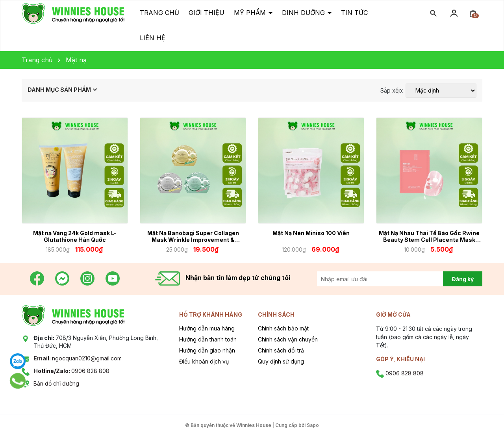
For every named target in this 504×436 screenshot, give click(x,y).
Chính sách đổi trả (281, 350)
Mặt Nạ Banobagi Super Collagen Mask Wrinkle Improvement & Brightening (193, 236)
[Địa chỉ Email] (389, 279)
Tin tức (354, 13)
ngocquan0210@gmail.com (78, 358)
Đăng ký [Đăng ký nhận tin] (463, 279)
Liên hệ (153, 38)
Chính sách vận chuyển (288, 339)
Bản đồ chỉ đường (56, 383)
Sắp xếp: (392, 91)
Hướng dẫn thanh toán (208, 339)
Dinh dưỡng (304, 13)
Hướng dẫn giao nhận (207, 350)
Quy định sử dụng (281, 361)
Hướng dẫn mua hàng (207, 328)
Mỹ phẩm (251, 13)
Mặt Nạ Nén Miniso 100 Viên (311, 233)
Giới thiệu (207, 13)
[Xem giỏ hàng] (473, 13)
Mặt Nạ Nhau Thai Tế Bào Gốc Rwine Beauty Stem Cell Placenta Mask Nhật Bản (429, 236)
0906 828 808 (71, 371)
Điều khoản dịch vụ (204, 361)
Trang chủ (159, 13)
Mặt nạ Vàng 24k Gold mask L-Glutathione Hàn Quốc (75, 236)
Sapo (313, 425)
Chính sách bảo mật (283, 328)
